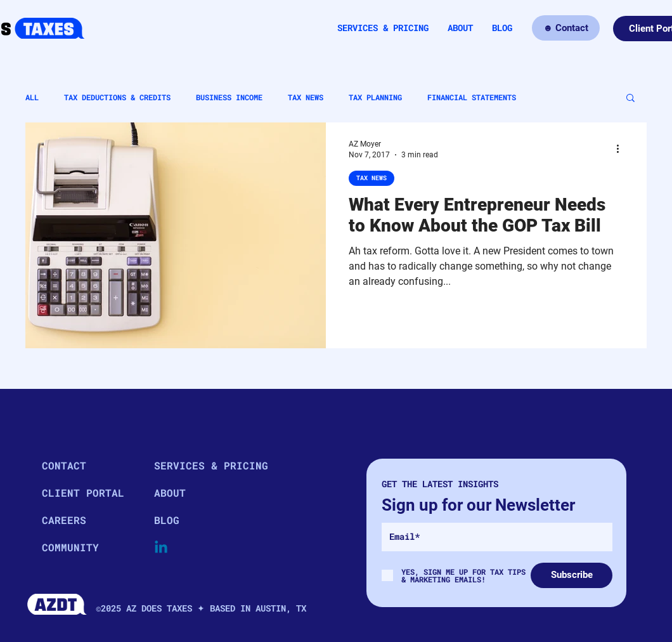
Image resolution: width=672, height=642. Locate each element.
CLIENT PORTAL (83, 493)
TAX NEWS (306, 97)
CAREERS (64, 520)
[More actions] (622, 148)
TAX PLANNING (375, 97)
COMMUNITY (70, 547)
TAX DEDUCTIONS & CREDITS (117, 97)
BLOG (167, 520)
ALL (32, 97)
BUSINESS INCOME (229, 97)
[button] (630, 99)
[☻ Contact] (566, 28)
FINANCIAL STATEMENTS (472, 97)
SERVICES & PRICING (199, 465)
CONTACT (64, 465)
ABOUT (170, 493)
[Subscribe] (572, 575)
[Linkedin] (161, 548)
